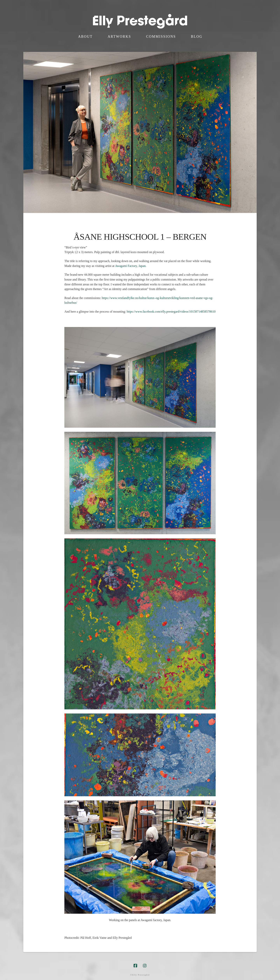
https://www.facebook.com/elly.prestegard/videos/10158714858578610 (171, 312)
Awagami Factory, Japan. (131, 266)
